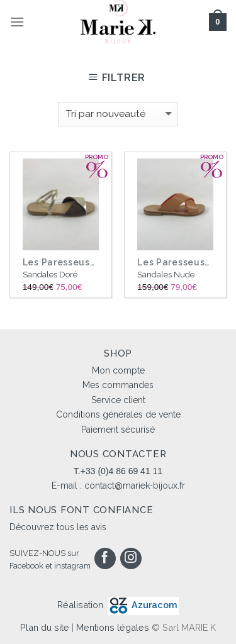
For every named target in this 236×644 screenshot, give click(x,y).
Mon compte (118, 370)
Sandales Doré (50, 275)
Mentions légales (113, 627)
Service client (118, 400)
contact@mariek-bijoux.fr (135, 486)
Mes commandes (118, 385)
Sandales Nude (166, 275)
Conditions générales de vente (118, 414)
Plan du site (45, 627)
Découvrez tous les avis (58, 527)
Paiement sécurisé (118, 430)
